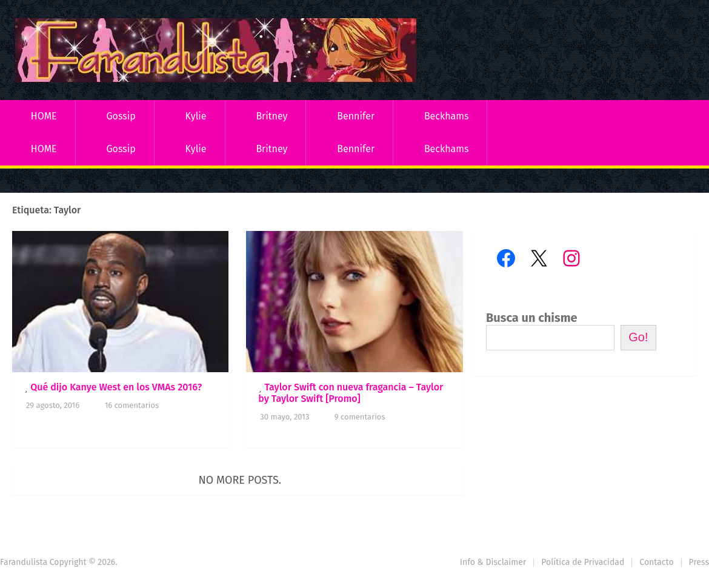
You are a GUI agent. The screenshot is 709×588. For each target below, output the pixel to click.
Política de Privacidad (583, 562)
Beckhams (447, 116)
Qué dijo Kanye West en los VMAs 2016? (116, 387)
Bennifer (356, 116)
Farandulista (24, 562)
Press (699, 562)
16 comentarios (132, 405)
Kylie (196, 116)
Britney (271, 116)
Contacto (656, 562)
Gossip (121, 116)
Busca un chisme (532, 318)
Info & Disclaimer (493, 562)
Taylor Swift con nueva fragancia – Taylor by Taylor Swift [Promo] (351, 393)
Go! (638, 337)
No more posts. (240, 480)
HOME (44, 116)
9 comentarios (360, 417)
